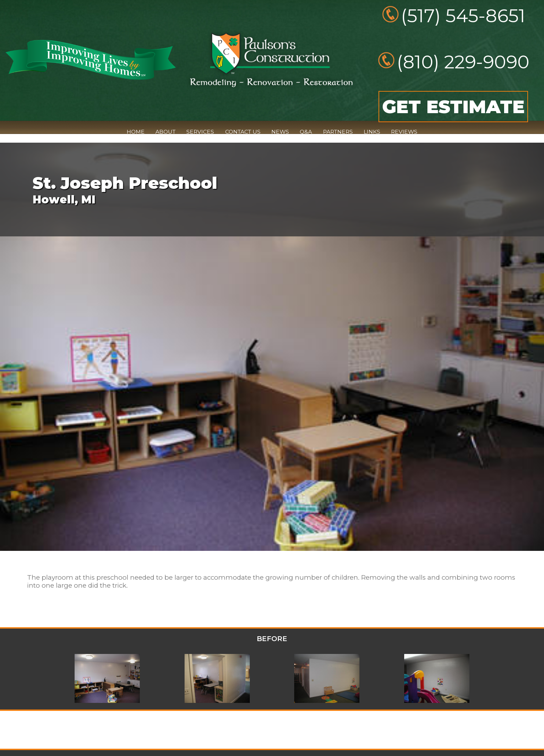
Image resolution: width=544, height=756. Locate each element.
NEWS (280, 132)
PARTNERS (338, 132)
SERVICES (200, 132)
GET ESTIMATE (453, 107)
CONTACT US (243, 132)
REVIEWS (404, 132)
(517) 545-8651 (463, 16)
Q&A (306, 132)
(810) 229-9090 (463, 62)
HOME (136, 132)
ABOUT (165, 132)
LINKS (372, 132)
